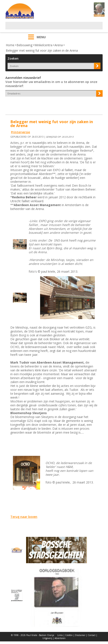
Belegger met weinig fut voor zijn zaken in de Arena (42, 50)
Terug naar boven (24, 517)
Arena (59, 45)
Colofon (69, 635)
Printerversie (20, 132)
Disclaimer (80, 635)
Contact (92, 635)
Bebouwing (24, 45)
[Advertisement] (56, 28)
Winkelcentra (43, 45)
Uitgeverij (47, 638)
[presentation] (31, 104)
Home (10, 45)
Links (60, 635)
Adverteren (60, 638)
